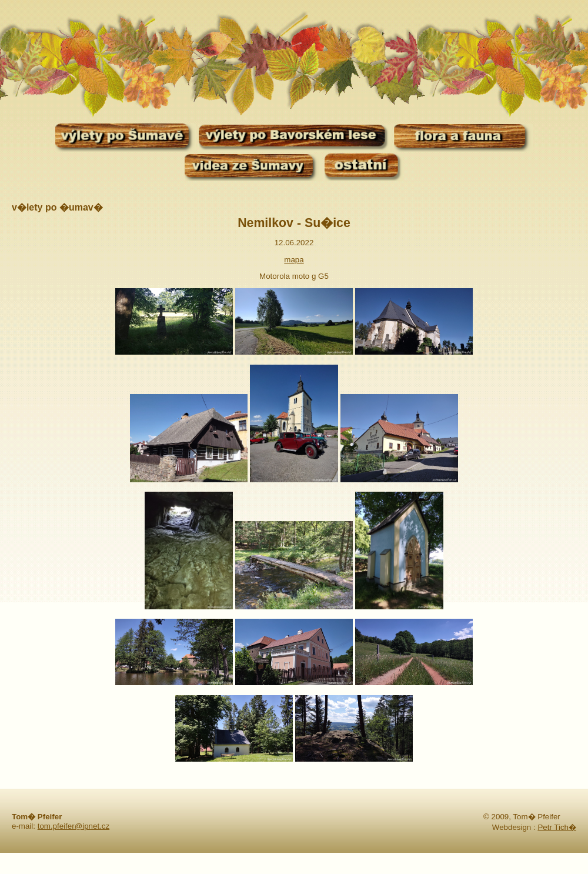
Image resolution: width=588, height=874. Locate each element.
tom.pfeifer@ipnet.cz (73, 826)
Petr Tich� (557, 827)
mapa (294, 260)
